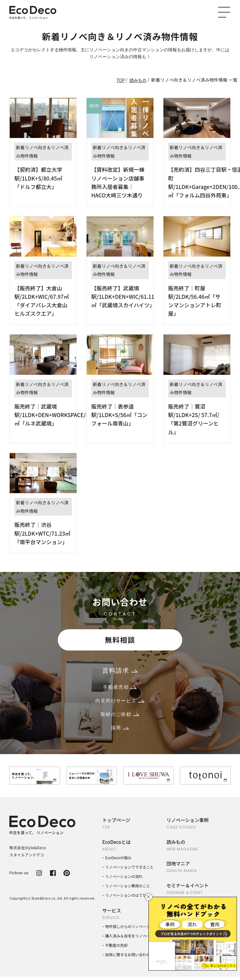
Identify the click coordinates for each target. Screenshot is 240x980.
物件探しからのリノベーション (132, 930)
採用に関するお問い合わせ (128, 958)
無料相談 (120, 640)
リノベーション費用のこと (128, 889)
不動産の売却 (117, 949)
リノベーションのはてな (126, 898)
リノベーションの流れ (124, 880)
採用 (120, 731)
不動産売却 (120, 689)
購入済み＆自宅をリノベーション (133, 939)
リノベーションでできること (130, 870)
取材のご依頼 (120, 717)
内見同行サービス (120, 703)
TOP (120, 80)
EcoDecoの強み (118, 861)
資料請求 (120, 671)
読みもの (138, 80)
